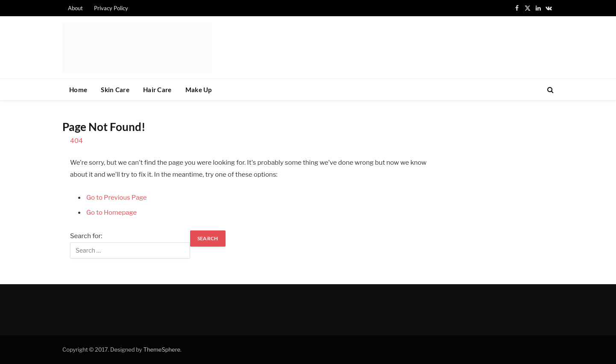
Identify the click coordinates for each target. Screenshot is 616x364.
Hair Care (157, 90)
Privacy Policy (111, 8)
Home (78, 90)
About (75, 8)
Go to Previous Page (117, 198)
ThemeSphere (162, 349)
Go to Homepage (111, 213)
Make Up (199, 90)
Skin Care (115, 90)
